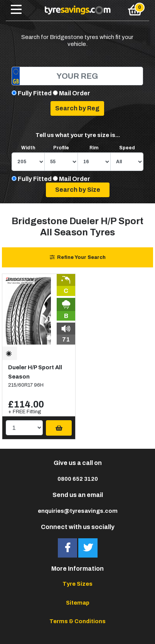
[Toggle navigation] (16, 10)
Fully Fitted (35, 93)
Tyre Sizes (77, 584)
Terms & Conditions (77, 621)
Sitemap (78, 603)
